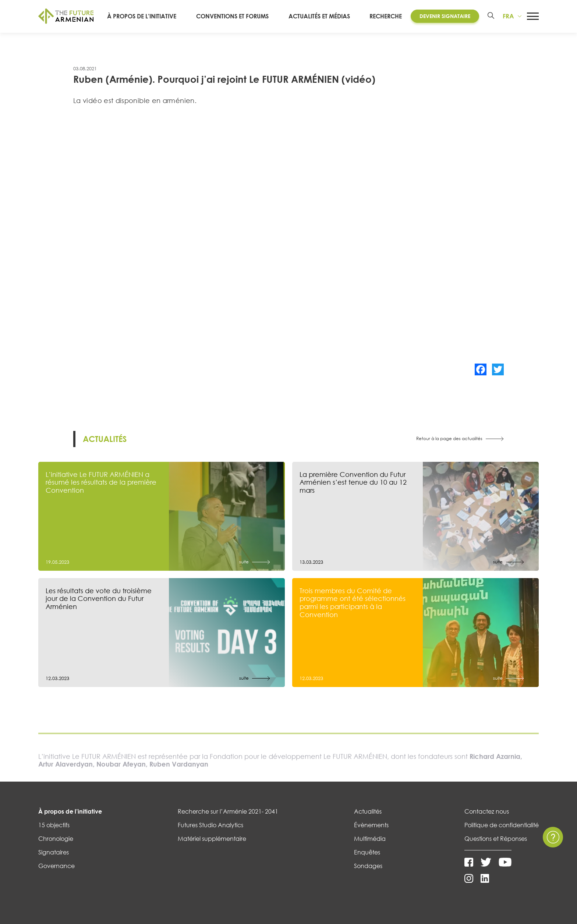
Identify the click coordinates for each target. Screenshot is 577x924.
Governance (56, 866)
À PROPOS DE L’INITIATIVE (156, 16)
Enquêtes (367, 852)
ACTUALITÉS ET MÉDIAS (323, 16)
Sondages (368, 866)
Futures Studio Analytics (210, 825)
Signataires (54, 852)
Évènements (371, 825)
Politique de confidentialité (502, 825)
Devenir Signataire (443, 16)
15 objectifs (54, 825)
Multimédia (370, 839)
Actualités (368, 811)
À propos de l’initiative (70, 811)
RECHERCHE (383, 16)
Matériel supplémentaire (212, 839)
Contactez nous (487, 811)
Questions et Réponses (496, 839)
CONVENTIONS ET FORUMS (242, 16)
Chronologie (56, 839)
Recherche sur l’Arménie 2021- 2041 (228, 811)
